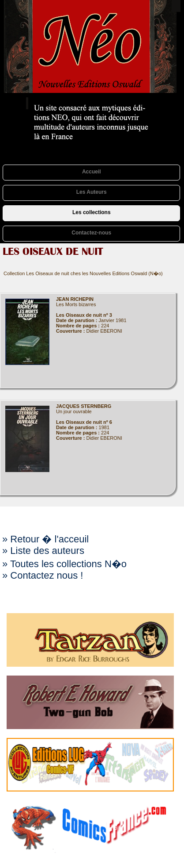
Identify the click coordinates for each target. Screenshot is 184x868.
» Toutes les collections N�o (64, 564)
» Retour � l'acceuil (45, 539)
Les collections (92, 212)
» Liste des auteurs (43, 551)
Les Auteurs (92, 192)
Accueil (92, 172)
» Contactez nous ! (43, 575)
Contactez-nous (91, 233)
